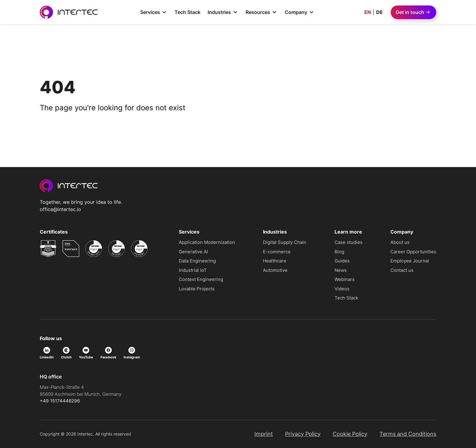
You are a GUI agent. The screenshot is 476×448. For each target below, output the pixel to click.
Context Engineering (201, 279)
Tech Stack (187, 12)
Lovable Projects (197, 289)
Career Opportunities (413, 252)
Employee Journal (410, 261)
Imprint (264, 434)
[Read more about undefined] (48, 249)
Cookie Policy (350, 434)
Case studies (348, 242)
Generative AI (193, 252)
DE (379, 12)
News (341, 270)
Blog (339, 252)
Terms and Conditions (408, 434)
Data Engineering (197, 261)
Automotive (275, 270)
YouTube (86, 353)
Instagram (132, 353)
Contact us (402, 270)
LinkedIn (47, 353)
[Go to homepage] (69, 12)
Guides (342, 261)
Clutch (66, 353)
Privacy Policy (303, 434)
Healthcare (275, 261)
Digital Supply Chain (285, 242)
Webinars (345, 279)
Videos (342, 289)
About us (400, 242)
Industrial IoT (193, 270)
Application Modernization (207, 242)
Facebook (108, 353)
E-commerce (277, 252)
